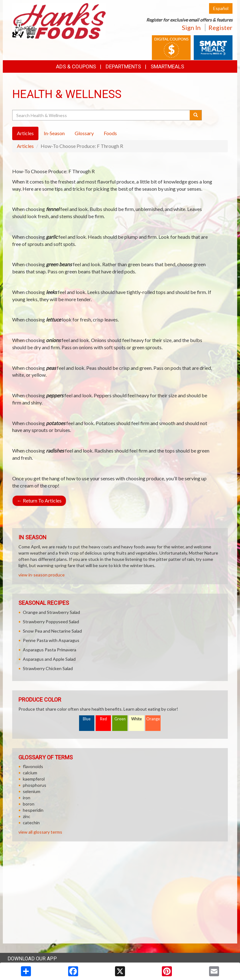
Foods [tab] (110, 133)
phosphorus (35, 785)
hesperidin (33, 810)
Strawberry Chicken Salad (48, 668)
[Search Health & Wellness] (101, 115)
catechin (31, 823)
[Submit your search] (196, 115)
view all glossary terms (40, 832)
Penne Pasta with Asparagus (51, 640)
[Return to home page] (59, 20)
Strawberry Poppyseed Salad (51, 622)
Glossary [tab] (84, 133)
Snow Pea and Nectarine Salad (52, 631)
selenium (32, 791)
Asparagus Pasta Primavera (50, 650)
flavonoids (33, 766)
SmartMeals (167, 66)
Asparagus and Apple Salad (49, 659)
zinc (27, 816)
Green (120, 719)
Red (103, 719)
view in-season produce (42, 575)
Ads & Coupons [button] (76, 66)
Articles (25, 146)
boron (29, 804)
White (137, 719)
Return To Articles (39, 500)
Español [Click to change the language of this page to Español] (221, 8)
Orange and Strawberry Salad (51, 612)
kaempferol (34, 779)
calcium (30, 773)
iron (27, 798)
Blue (87, 719)
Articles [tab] (25, 133)
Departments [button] (123, 66)
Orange (153, 719)
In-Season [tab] (54, 133)
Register (220, 27)
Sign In (191, 27)
